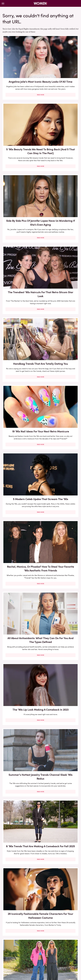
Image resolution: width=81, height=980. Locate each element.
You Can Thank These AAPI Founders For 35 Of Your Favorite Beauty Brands (21, 528)
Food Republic (55, 953)
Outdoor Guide (53, 957)
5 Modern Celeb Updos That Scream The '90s (21, 236)
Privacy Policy (44, 938)
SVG (38, 960)
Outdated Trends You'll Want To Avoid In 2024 (21, 892)
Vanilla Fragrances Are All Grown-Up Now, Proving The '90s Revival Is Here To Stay (60, 772)
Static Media (28, 942)
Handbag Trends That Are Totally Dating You (21, 183)
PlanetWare (66, 957)
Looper (11, 957)
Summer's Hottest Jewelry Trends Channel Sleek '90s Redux (21, 355)
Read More (21, 89)
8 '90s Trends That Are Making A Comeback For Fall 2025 (60, 355)
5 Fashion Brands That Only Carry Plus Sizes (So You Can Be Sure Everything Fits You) (60, 650)
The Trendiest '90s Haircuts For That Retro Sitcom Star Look (60, 124)
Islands (60, 955)
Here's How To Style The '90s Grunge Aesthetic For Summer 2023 (60, 412)
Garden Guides (68, 953)
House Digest (42, 955)
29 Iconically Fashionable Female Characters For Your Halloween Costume (21, 412)
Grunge (19, 955)
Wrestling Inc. (51, 962)
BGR (9, 953)
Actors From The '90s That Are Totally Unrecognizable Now (21, 469)
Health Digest (30, 955)
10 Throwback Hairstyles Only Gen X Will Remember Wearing (60, 469)
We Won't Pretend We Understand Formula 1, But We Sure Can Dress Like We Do (60, 711)
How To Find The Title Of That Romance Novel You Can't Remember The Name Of (21, 833)
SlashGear (30, 960)
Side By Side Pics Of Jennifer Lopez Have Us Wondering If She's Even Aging (21, 126)
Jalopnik (68, 955)
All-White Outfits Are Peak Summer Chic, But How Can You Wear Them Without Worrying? (60, 896)
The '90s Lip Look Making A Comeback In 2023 (60, 297)
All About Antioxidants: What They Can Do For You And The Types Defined (21, 299)
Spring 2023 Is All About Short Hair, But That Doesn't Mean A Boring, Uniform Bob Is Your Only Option (60, 588)
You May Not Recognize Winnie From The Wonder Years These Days (21, 584)
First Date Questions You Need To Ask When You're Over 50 (60, 526)
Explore (37, 953)
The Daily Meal (60, 960)
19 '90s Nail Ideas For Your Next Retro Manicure (60, 183)
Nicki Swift (42, 957)
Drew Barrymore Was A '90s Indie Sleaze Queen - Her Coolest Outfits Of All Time (21, 650)
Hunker (53, 955)
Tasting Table (47, 960)
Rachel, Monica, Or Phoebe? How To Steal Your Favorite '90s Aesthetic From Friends (60, 240)
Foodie (44, 953)
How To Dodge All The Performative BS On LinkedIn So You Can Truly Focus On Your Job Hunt (60, 833)
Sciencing (11, 960)
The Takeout (32, 962)
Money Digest (30, 957)
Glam (12, 955)
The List (71, 960)
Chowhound (18, 953)
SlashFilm (20, 960)
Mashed (19, 957)
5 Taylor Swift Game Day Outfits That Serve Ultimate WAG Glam (21, 770)
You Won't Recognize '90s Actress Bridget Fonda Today (21, 709)
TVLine (41, 962)
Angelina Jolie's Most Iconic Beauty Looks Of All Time (21, 63)
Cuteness (28, 953)
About (33, 938)
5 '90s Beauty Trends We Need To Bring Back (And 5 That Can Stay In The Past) (60, 65)
